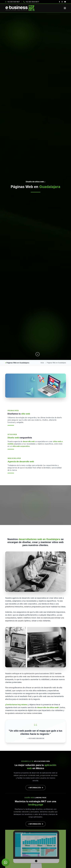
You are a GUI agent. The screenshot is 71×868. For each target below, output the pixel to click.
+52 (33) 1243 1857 (12, 2)
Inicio (42, 363)
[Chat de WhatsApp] (6, 862)
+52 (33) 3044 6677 (31, 2)
